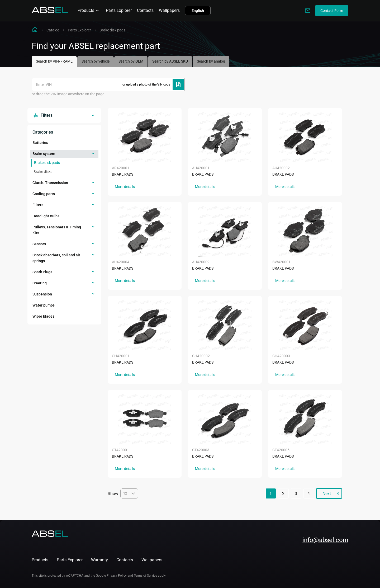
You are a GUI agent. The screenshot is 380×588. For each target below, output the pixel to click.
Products (89, 11)
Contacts (145, 10)
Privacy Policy (117, 576)
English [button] (198, 11)
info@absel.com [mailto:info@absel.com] (325, 540)
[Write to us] (308, 11)
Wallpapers (169, 10)
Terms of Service (145, 576)
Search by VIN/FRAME (54, 61)
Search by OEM (131, 61)
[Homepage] (50, 12)
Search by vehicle (96, 61)
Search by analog (211, 61)
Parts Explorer (119, 10)
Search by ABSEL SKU (170, 61)
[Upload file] (178, 84)
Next (326, 494)
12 (129, 493)
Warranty (99, 560)
